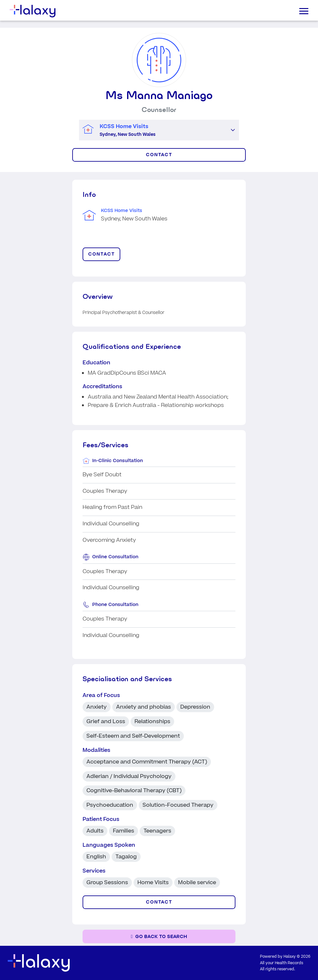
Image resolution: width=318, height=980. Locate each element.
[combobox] (153, 130)
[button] (233, 130)
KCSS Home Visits (122, 211)
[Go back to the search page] (159, 937)
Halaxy (290, 957)
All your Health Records (282, 963)
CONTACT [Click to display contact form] (159, 155)
